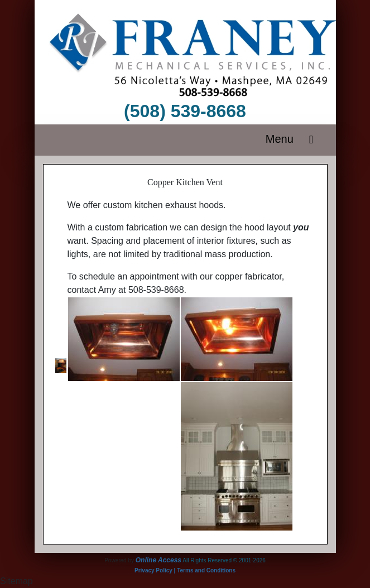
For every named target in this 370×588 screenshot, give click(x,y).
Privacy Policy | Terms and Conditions (185, 570)
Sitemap (16, 581)
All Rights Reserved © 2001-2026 (224, 560)
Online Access (158, 560)
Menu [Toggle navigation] (293, 140)
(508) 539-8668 (185, 111)
